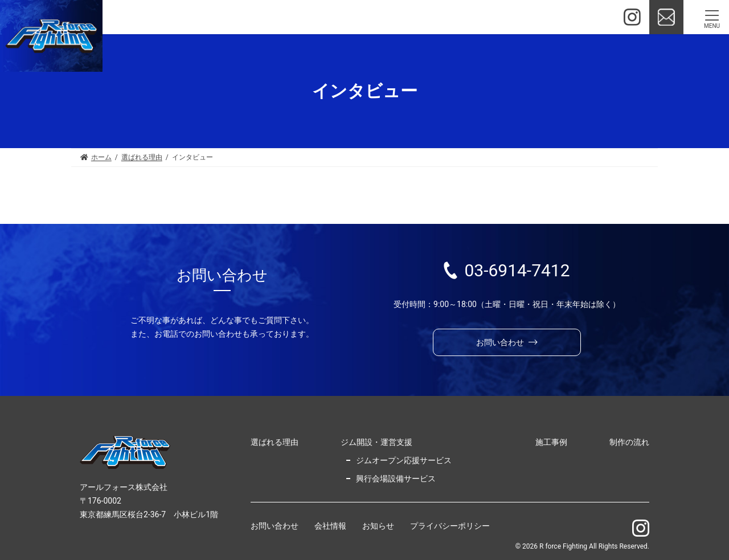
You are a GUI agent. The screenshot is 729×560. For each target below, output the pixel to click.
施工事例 (551, 442)
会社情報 (330, 526)
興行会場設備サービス (396, 479)
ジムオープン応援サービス (404, 460)
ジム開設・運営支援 (376, 442)
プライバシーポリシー (450, 526)
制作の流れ (629, 442)
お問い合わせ (275, 526)
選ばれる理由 (275, 442)
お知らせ (378, 526)
